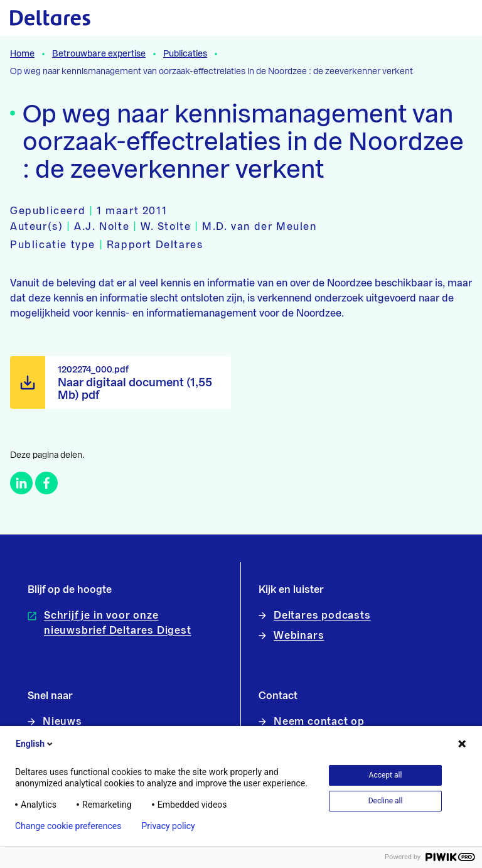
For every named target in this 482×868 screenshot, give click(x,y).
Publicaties (185, 54)
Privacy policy (168, 826)
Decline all (386, 801)
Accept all (386, 775)
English (35, 744)
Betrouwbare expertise (99, 54)
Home (22, 54)
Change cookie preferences (68, 826)
